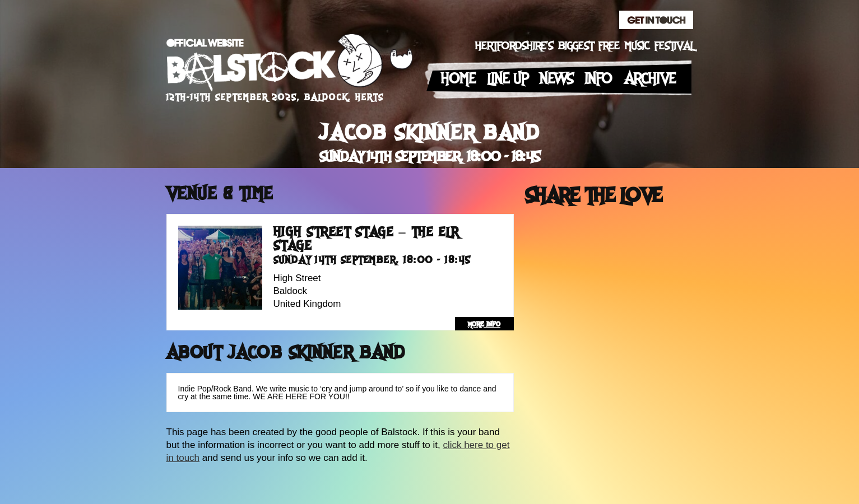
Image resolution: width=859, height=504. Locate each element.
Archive (650, 79)
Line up (508, 79)
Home (459, 79)
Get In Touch (656, 20)
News (557, 79)
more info (484, 324)
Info (599, 79)
